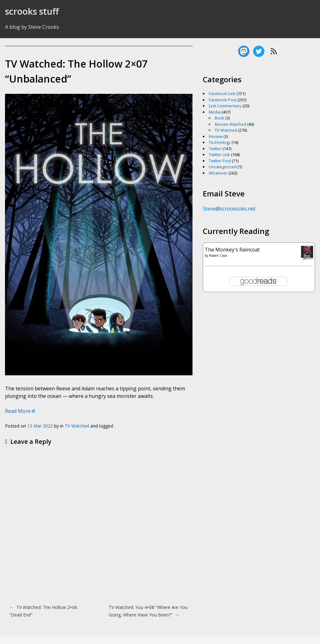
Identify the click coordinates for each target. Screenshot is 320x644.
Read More (18, 411)
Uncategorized (223, 167)
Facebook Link (222, 94)
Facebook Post (223, 100)
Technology (220, 142)
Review (216, 136)
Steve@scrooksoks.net (229, 209)
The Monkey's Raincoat (232, 250)
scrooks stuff (32, 11)
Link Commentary (225, 106)
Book (220, 118)
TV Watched (77, 426)
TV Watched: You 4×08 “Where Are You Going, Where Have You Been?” (148, 611)
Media (215, 112)
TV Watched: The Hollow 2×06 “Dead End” (43, 611)
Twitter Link (219, 155)
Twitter (215, 149)
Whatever (218, 173)
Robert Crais (218, 256)
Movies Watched (230, 124)
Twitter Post (220, 161)
